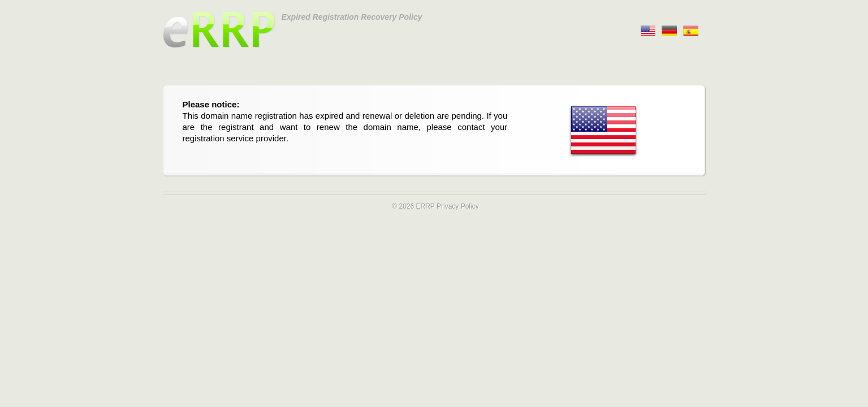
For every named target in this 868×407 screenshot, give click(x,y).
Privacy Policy (458, 206)
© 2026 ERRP (413, 206)
